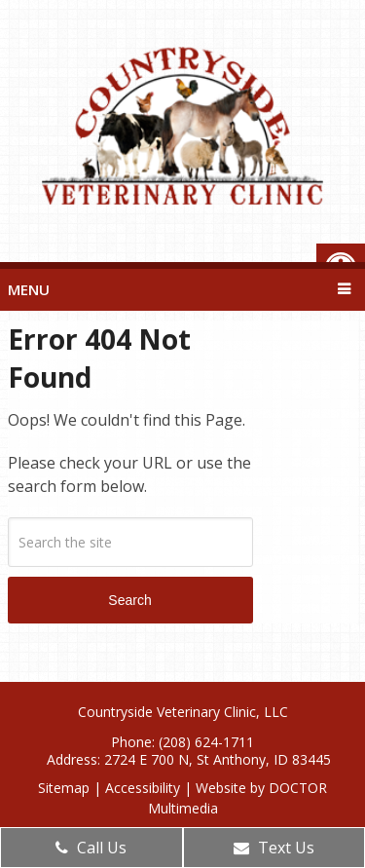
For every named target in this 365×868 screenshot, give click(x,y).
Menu (29, 289)
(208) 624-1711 (206, 742)
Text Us (274, 848)
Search (129, 600)
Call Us (91, 848)
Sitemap (64, 788)
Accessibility (143, 788)
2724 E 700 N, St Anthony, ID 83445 (218, 759)
